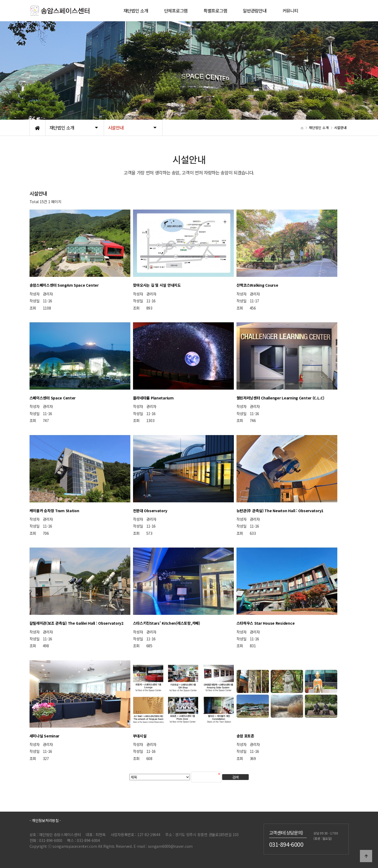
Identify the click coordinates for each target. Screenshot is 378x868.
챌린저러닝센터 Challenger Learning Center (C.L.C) (280, 398)
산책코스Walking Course (257, 285)
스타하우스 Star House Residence (266, 623)
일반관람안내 (255, 11)
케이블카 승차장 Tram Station (54, 511)
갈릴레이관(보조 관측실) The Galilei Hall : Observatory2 (76, 623)
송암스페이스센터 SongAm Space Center (64, 285)
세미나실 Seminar (45, 736)
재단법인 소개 (136, 11)
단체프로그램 (176, 11)
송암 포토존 (245, 736)
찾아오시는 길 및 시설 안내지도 (157, 285)
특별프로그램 (215, 11)
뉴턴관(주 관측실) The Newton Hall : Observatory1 (280, 511)
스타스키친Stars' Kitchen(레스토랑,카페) (167, 623)
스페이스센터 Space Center (53, 398)
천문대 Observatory (150, 511)
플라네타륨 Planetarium (153, 398)
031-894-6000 (286, 844)
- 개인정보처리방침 (44, 820)
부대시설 (140, 736)
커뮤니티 (290, 11)
